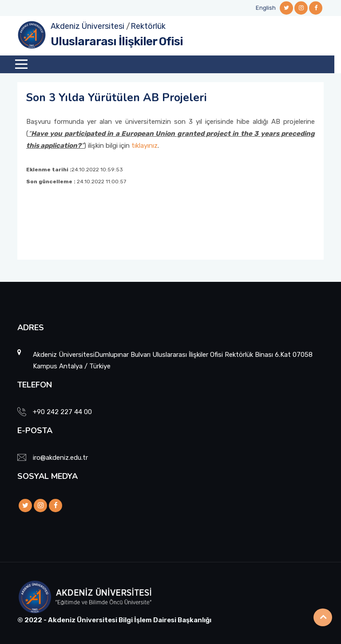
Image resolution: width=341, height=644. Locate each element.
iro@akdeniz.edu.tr (60, 458)
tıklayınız (145, 146)
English (266, 8)
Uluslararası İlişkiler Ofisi (117, 41)
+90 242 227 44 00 (62, 412)
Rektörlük (148, 26)
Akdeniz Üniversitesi (87, 26)
